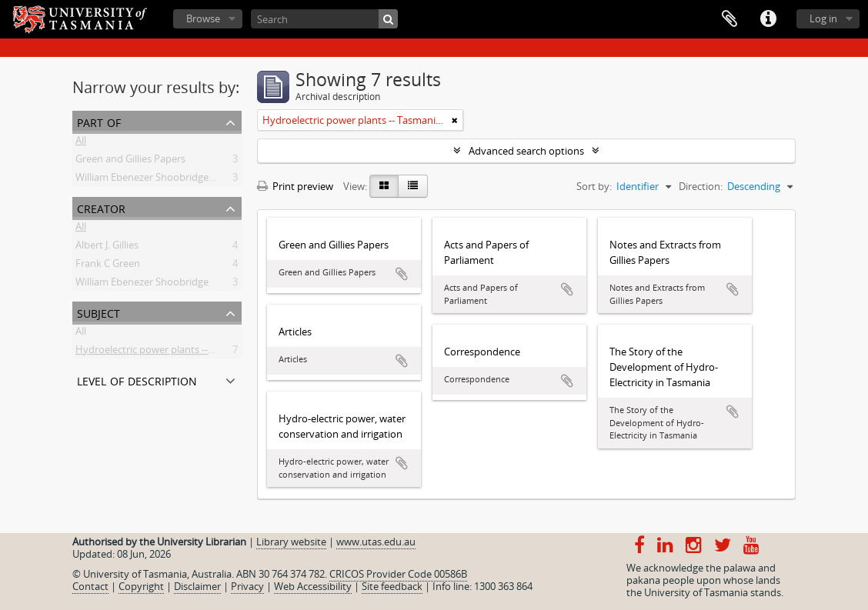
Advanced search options (526, 151)
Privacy (247, 586)
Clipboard (729, 19)
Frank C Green (108, 266)
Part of (99, 121)
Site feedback (392, 586)
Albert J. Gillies (107, 248)
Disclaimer (197, 586)
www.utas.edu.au (376, 542)
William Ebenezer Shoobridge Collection (166, 180)
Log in (823, 18)
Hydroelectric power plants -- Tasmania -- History (187, 352)
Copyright (141, 586)
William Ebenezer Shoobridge (142, 285)
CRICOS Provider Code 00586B (398, 574)
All (81, 143)
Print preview (295, 186)
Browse (203, 18)
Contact (90, 586)
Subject (98, 312)
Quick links (768, 19)
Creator (101, 207)
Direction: (701, 186)
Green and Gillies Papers (130, 162)
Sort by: (594, 186)
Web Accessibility (313, 586)
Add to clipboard (402, 274)
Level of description (137, 380)
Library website (291, 542)
